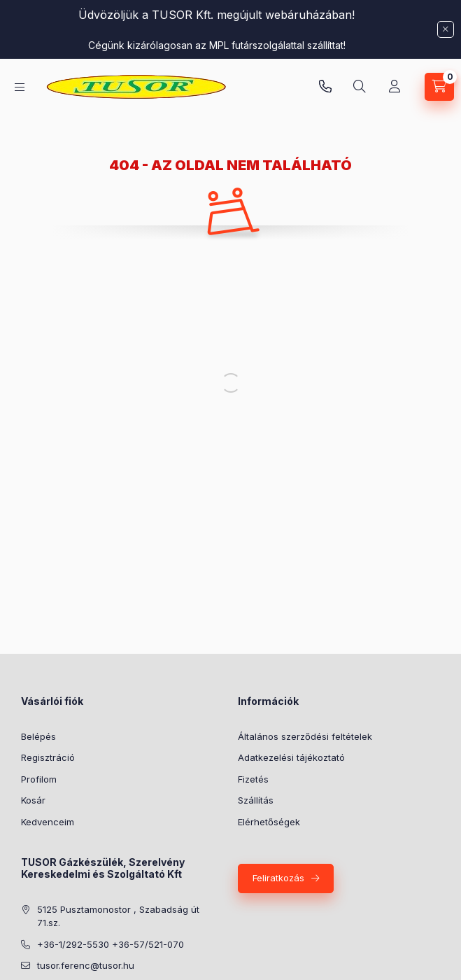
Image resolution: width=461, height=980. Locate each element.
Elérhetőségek (269, 822)
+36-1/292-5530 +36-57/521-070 (111, 944)
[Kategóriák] (20, 87)
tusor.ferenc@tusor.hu (86, 965)
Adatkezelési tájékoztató (291, 757)
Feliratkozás (278, 878)
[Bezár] (446, 29)
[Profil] (395, 87)
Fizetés (253, 779)
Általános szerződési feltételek (305, 736)
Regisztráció (48, 757)
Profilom (39, 779)
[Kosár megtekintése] (439, 87)
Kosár (33, 800)
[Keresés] (360, 87)
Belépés (38, 736)
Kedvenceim (48, 822)
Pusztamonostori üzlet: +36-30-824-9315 (325, 87)
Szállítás (256, 800)
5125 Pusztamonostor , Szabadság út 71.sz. (118, 916)
